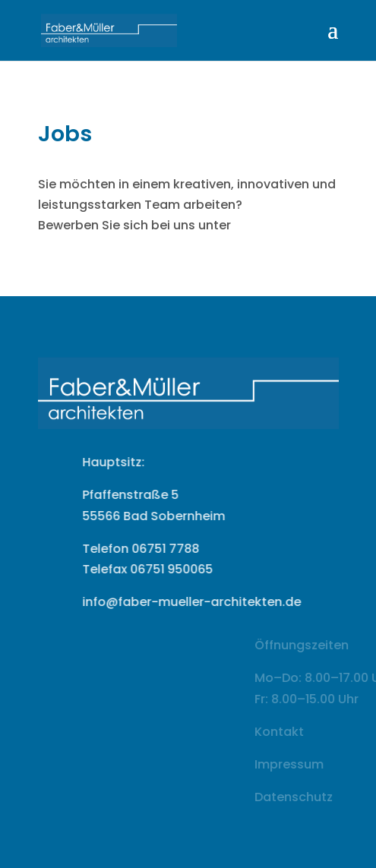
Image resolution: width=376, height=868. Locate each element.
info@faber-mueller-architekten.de (210, 602)
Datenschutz (315, 797)
